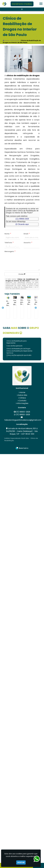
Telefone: (9, 243)
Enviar (22, 274)
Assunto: (28, 243)
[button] (41, 4)
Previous (3, 308)
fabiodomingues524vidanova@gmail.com (23, 420)
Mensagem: (10, 251)
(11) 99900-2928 (22, 219)
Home (23, 392)
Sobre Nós (23, 395)
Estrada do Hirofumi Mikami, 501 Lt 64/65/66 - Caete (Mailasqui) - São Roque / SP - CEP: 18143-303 (22, 431)
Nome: (8, 234)
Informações (23, 403)
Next (36, 308)
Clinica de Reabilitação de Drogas (18, 349)
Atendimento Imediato (22, 4)
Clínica (23, 398)
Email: (27, 234)
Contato (23, 401)
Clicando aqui (22, 224)
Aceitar (21, 862)
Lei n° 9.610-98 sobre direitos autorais (22, 288)
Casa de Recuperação (14, 346)
